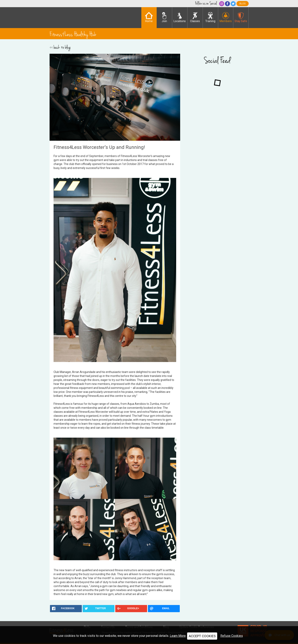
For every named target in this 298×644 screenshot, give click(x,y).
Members (226, 17)
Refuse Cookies (232, 636)
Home (149, 17)
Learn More (178, 636)
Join (164, 17)
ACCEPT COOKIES (202, 636)
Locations (180, 17)
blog (243, 4)
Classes (195, 17)
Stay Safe (241, 17)
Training (210, 17)
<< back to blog (60, 47)
